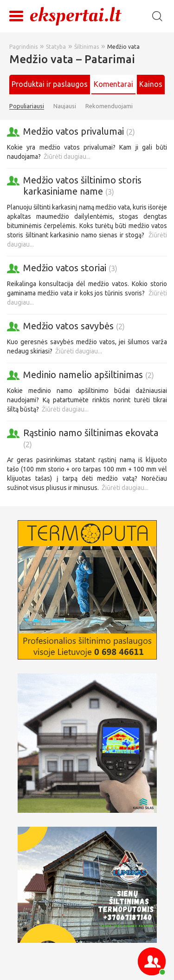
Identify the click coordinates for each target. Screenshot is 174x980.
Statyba (56, 47)
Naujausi (65, 106)
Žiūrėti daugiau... (67, 157)
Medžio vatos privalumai (79, 131)
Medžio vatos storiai (70, 268)
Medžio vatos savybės (74, 326)
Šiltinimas (87, 47)
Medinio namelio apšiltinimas (89, 375)
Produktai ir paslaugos (50, 84)
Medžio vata (123, 47)
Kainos (151, 84)
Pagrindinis (23, 47)
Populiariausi (27, 106)
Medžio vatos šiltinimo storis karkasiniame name (82, 186)
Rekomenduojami (109, 106)
